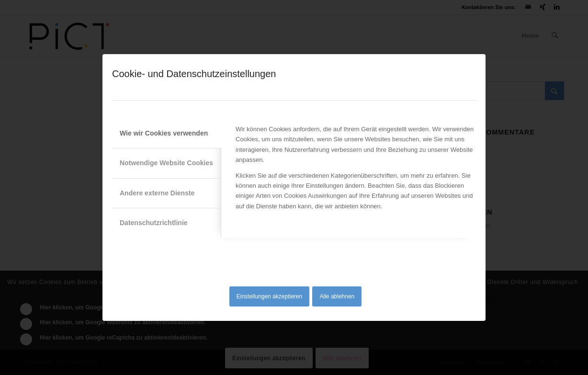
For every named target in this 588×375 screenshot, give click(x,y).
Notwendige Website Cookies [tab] (166, 163)
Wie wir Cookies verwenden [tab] (164, 133)
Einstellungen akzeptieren (269, 296)
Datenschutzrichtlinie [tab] (154, 223)
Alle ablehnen (337, 296)
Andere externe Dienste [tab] (157, 193)
